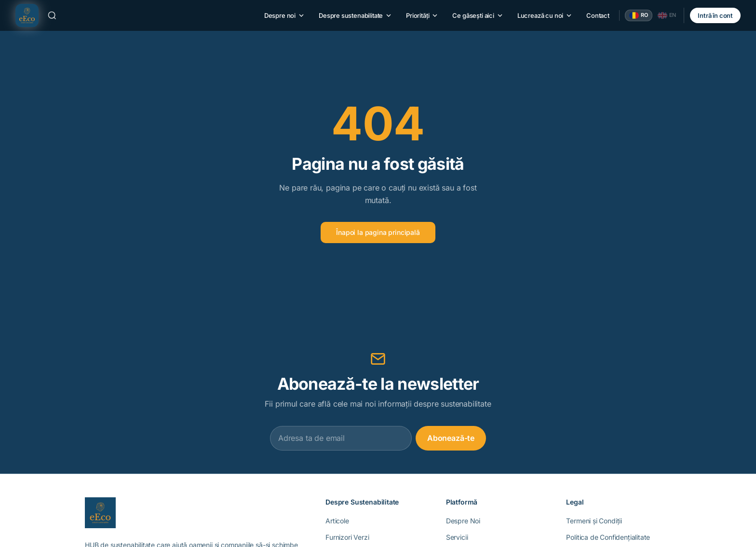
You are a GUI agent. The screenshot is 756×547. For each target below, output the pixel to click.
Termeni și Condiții (594, 521)
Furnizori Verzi (347, 537)
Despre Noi (463, 521)
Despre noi (285, 15)
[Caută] (52, 15)
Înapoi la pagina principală (378, 232)
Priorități (422, 15)
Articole (337, 521)
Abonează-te (451, 438)
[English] (667, 15)
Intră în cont (715, 15)
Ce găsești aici (478, 15)
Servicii (457, 537)
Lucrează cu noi (545, 15)
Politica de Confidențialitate (608, 537)
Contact (598, 15)
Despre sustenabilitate (356, 15)
